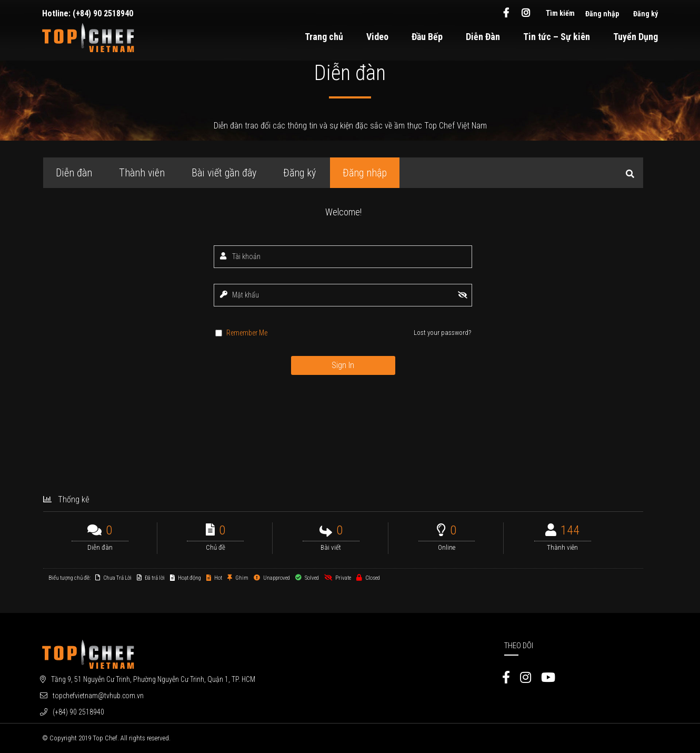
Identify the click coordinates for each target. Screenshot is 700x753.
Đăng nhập (602, 14)
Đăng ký (646, 14)
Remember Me (247, 333)
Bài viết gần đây (224, 173)
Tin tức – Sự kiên (557, 37)
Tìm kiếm (560, 13)
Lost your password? (442, 333)
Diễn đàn (74, 173)
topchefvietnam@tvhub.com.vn (98, 696)
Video (377, 37)
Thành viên (142, 173)
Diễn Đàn (483, 37)
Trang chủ (324, 37)
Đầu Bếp (427, 37)
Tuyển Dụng (636, 37)
